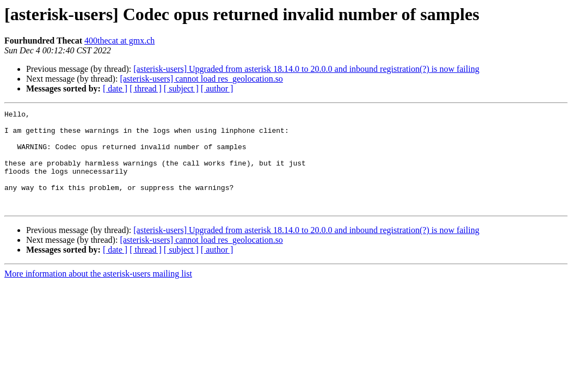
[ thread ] (146, 88)
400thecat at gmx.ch (119, 41)
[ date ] (115, 88)
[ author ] (217, 88)
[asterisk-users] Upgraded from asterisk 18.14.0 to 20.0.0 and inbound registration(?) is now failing (306, 69)
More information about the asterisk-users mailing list (98, 293)
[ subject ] (181, 88)
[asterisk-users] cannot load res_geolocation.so (201, 79)
